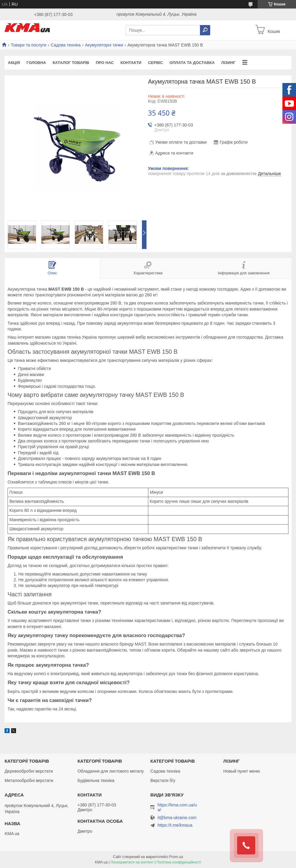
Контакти (131, 63)
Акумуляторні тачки (104, 45)
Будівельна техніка (96, 780)
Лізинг (228, 63)
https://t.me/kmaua (175, 825)
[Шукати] (205, 30)
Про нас (105, 63)
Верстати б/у (163, 780)
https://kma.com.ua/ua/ (177, 807)
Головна (36, 63)
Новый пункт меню (242, 771)
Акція (14, 63)
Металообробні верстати (29, 780)
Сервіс (155, 63)
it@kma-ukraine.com (177, 818)
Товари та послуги (28, 45)
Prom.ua (176, 857)
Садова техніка (66, 45)
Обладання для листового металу (111, 771)
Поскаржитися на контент (132, 862)
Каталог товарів (71, 63)
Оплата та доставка (192, 63)
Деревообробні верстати (29, 771)
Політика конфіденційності (179, 862)
